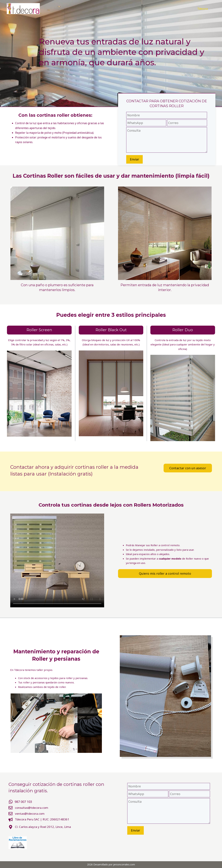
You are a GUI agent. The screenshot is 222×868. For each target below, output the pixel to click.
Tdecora (203, 9)
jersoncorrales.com (124, 864)
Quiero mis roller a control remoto (165, 573)
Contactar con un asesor (188, 468)
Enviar (134, 159)
